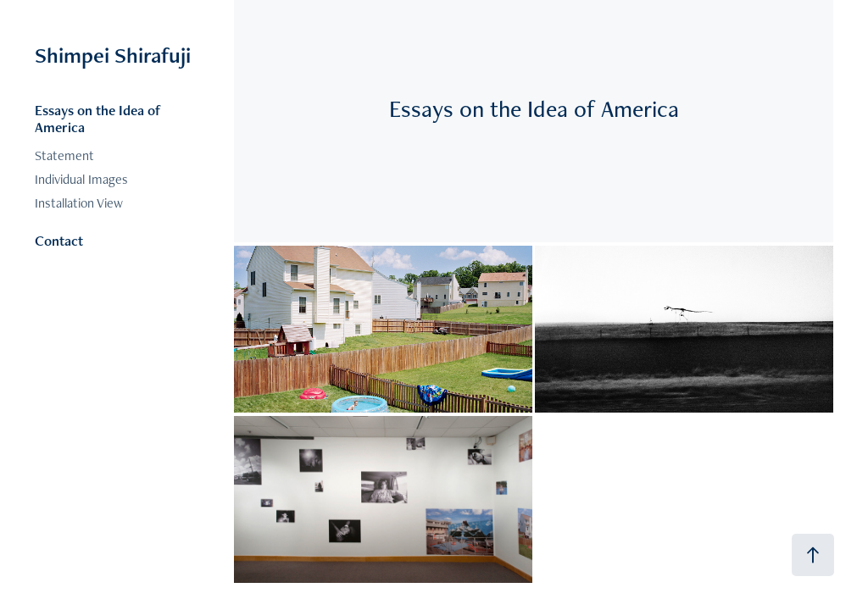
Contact (59, 241)
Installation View (79, 203)
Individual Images (81, 179)
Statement (64, 155)
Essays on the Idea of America (98, 119)
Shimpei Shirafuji (113, 55)
